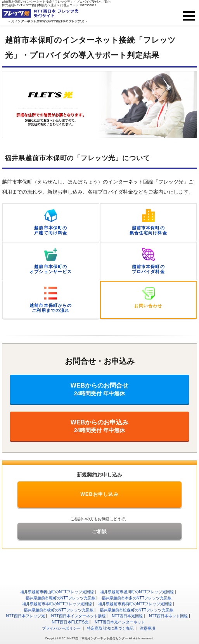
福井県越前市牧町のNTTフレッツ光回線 (59, 610)
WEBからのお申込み (99, 426)
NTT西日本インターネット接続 (78, 616)
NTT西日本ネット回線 (168, 616)
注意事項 (147, 628)
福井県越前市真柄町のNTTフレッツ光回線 (135, 604)
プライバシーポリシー (61, 628)
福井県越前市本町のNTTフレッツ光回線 (57, 604)
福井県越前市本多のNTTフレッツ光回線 (137, 598)
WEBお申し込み (99, 494)
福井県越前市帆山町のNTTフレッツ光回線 (57, 592)
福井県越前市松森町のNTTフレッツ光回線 (137, 610)
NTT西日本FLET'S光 (70, 622)
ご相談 (100, 531)
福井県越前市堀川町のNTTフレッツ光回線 (137, 592)
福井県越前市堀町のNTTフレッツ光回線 (61, 598)
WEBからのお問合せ (99, 389)
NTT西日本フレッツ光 (26, 616)
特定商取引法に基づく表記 (110, 628)
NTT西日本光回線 (127, 616)
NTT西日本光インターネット (120, 622)
